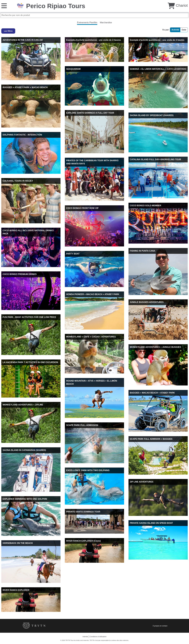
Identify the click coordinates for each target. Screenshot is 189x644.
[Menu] (4, 6)
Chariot (178, 5)
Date (184, 30)
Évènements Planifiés (87, 23)
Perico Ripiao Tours (56, 6)
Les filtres (8, 31)
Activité (175, 30)
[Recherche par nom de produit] (94, 15)
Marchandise (106, 23)
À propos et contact (160, 626)
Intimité (85, 637)
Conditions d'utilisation (98, 637)
